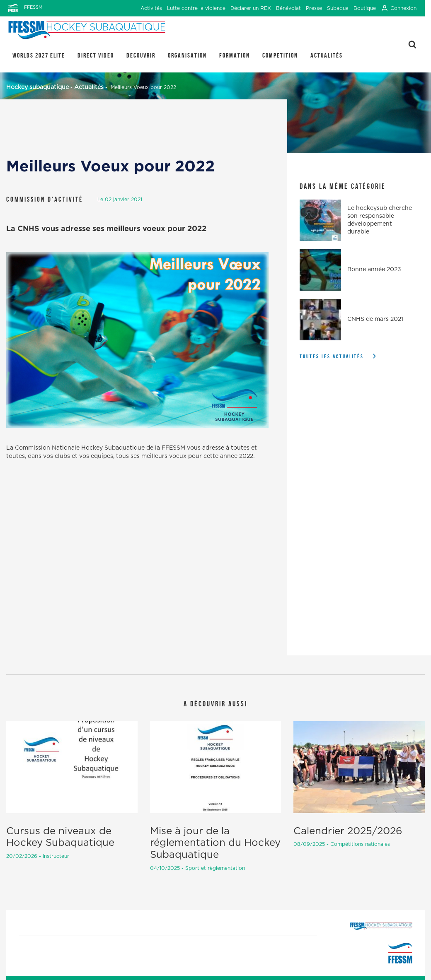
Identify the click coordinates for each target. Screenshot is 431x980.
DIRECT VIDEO (96, 55)
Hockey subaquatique (38, 87)
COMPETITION (280, 55)
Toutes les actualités (332, 356)
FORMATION (235, 55)
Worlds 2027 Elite (39, 55)
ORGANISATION (187, 55)
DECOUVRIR (141, 55)
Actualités (327, 55)
